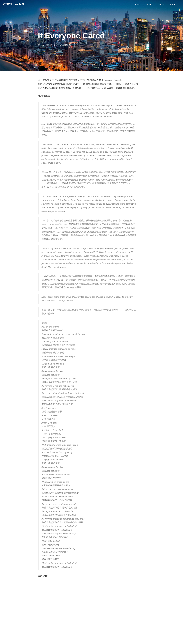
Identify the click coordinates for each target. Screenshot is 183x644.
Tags (162, 4)
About (150, 4)
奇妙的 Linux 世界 (13, 4)
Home (138, 4)
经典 (41, 26)
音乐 (49, 26)
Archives (175, 4)
